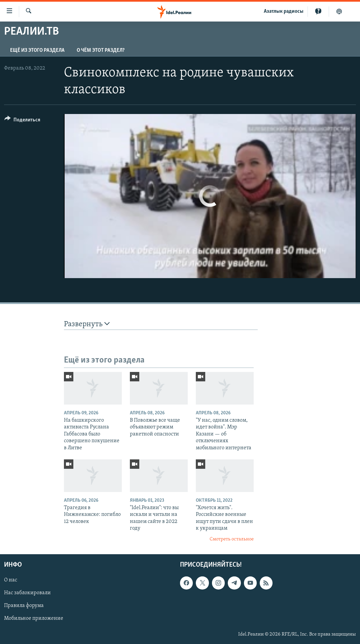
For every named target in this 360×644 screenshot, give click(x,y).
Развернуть (87, 324)
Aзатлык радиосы (284, 11)
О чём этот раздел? (101, 50)
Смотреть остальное (232, 539)
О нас (11, 580)
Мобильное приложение (34, 619)
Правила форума (24, 606)
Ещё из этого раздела (37, 50)
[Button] (22, 121)
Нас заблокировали (27, 593)
